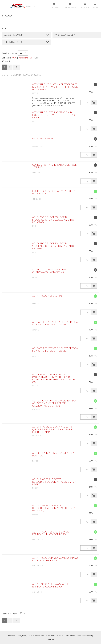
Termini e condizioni (36, 636)
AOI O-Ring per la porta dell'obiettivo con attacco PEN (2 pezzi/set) (54, 508)
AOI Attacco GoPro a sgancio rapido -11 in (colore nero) (55, 559)
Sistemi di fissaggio (22, 75)
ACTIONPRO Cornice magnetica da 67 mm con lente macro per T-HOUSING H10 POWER (55, 87)
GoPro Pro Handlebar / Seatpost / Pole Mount (54, 192)
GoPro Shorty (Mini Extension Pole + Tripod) (54, 166)
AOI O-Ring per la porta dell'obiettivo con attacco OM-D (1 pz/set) (54, 482)
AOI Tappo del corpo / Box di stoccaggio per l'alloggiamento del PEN (53, 246)
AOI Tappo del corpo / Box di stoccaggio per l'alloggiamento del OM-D (53, 220)
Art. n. (14, 58)
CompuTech (50, 639)
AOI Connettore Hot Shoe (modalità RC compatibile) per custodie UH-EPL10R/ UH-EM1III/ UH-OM (54, 378)
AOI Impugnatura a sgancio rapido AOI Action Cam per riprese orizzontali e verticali (54, 403)
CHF (32, 58)
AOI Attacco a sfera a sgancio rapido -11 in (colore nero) (51, 533)
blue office (71, 636)
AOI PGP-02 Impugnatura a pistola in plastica (55, 454)
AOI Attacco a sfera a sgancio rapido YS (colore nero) (51, 585)
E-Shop (6, 75)
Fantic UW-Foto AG (57, 636)
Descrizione (23, 58)
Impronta (11, 636)
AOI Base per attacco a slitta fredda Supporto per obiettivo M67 (55, 349)
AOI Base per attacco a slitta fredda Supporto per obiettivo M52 (55, 323)
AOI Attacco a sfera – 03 (47, 296)
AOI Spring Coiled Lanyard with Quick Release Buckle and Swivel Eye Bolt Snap (53, 429)
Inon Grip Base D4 (43, 139)
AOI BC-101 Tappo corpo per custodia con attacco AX (49, 271)
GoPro (38, 75)
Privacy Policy (22, 636)
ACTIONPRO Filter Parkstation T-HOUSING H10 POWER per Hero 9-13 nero (54, 115)
